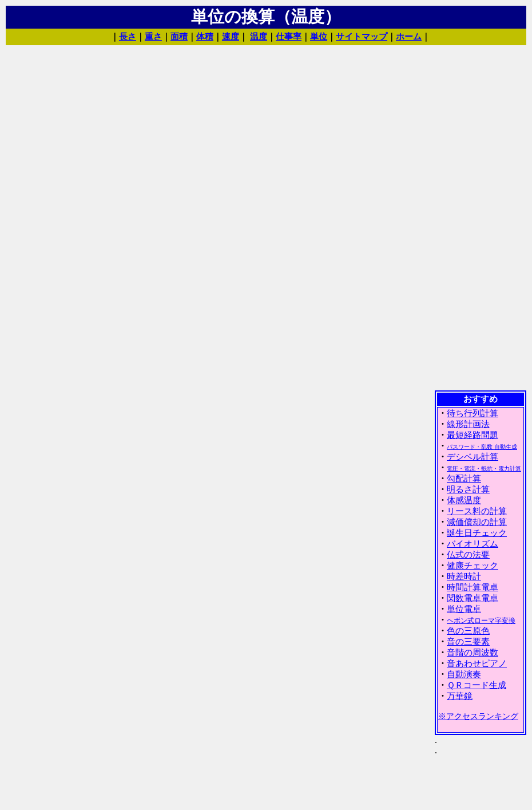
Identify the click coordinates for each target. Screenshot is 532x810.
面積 (179, 37)
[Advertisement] (481, 217)
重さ (153, 37)
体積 (205, 37)
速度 (231, 37)
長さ (128, 37)
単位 (319, 37)
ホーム (409, 37)
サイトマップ (362, 37)
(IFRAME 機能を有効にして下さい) (481, 599)
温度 (259, 37)
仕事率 (289, 37)
